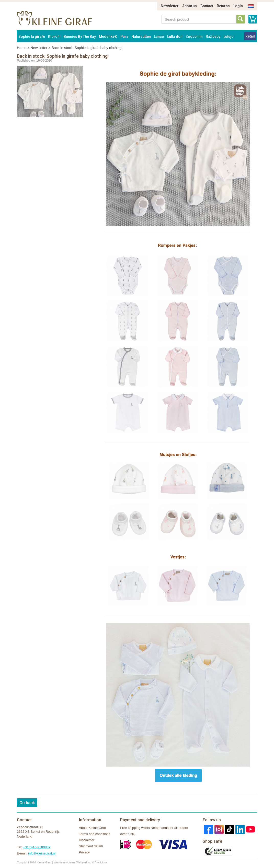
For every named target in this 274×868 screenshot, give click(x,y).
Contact (207, 6)
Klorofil (54, 37)
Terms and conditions (95, 834)
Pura (124, 37)
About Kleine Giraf (93, 828)
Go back (27, 803)
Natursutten (141, 37)
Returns (223, 6)
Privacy (84, 852)
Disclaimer (87, 840)
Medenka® (108, 37)
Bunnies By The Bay (80, 37)
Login (238, 6)
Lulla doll (175, 37)
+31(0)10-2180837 (37, 847)
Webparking (84, 862)
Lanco (159, 37)
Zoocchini (194, 37)
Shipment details (91, 846)
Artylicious (101, 862)
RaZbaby (213, 37)
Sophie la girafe (32, 37)
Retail (250, 36)
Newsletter (170, 6)
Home (22, 48)
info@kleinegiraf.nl (42, 853)
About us (190, 6)
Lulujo (229, 37)
